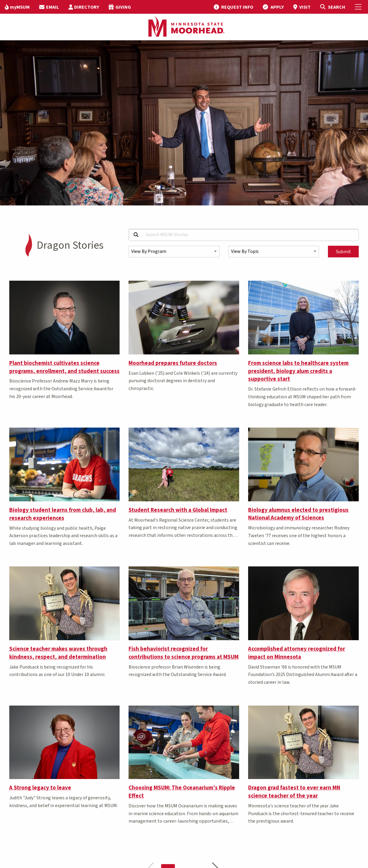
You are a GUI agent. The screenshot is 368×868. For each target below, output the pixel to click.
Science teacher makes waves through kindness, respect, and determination (58, 653)
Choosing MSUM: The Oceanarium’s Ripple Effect (182, 792)
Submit (343, 252)
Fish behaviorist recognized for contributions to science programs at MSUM (184, 653)
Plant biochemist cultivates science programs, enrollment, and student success (64, 367)
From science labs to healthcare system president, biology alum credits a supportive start (298, 371)
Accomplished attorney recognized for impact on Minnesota (297, 653)
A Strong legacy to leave (40, 788)
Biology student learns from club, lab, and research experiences (63, 514)
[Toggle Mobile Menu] (359, 7)
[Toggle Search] (333, 7)
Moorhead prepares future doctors (173, 363)
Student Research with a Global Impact (178, 510)
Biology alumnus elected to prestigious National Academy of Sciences (298, 514)
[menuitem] (17, 7)
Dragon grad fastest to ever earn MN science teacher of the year (294, 792)
